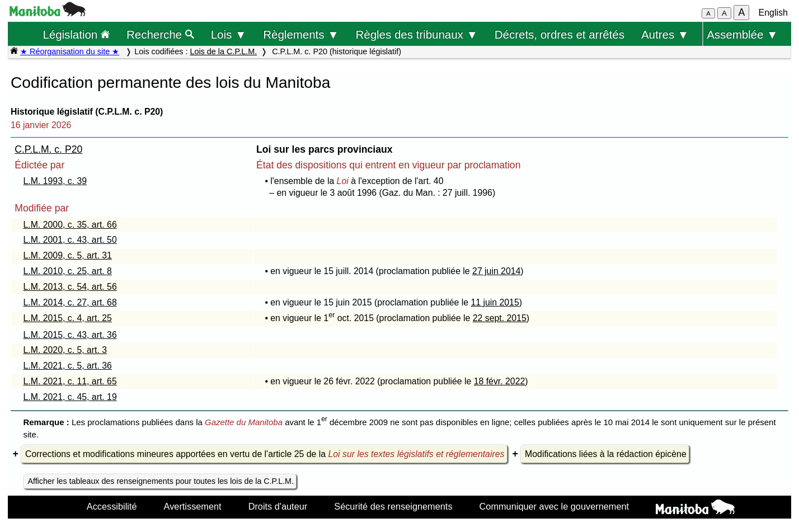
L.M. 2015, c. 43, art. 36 (70, 335)
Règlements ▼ (301, 34)
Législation (76, 34)
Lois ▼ (229, 34)
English (773, 13)
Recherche (160, 34)
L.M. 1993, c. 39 (55, 181)
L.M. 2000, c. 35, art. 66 (70, 225)
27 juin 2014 (496, 271)
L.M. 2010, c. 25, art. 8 (68, 271)
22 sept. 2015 (500, 318)
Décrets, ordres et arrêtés (560, 34)
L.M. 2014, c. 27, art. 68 (70, 302)
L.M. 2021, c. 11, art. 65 (70, 381)
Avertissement (193, 506)
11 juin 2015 (495, 302)
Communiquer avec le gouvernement (554, 506)
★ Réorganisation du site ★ (70, 51)
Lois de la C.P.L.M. (223, 51)
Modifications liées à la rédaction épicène (606, 454)
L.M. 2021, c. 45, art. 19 (70, 397)
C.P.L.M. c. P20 (48, 149)
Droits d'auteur (278, 506)
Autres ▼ (665, 34)
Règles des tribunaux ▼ (417, 34)
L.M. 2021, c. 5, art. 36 (68, 366)
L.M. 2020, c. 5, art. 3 (65, 350)
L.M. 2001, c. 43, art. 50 (70, 240)
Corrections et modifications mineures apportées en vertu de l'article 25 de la (265, 454)
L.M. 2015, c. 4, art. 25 (68, 318)
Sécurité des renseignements (393, 506)
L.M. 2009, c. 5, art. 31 (68, 255)
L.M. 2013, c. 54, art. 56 (70, 287)
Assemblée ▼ (742, 34)
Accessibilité (112, 506)
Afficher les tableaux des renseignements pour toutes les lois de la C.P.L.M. (161, 481)
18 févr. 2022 (500, 381)
